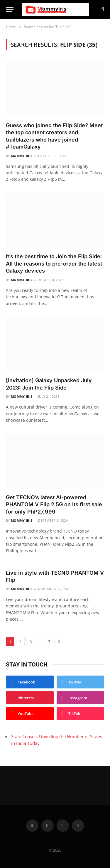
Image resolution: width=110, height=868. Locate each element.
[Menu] (10, 10)
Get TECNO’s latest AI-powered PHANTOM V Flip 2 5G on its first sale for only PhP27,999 (54, 504)
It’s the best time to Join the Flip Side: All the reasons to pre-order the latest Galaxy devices (54, 263)
